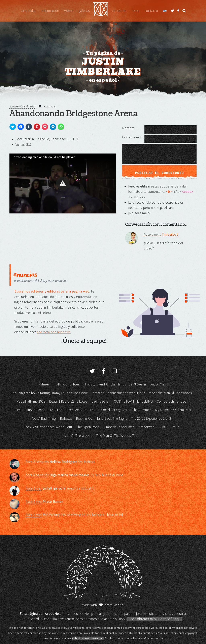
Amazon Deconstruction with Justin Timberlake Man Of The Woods (142, 393)
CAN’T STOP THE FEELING (133, 401)
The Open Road (88, 427)
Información (50, 11)
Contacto (151, 11)
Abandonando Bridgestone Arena (74, 114)
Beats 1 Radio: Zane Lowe (68, 401)
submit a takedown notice (88, 638)
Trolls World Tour (66, 384)
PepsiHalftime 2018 (31, 401)
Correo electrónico (133, 137)
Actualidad (29, 11)
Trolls (175, 427)
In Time (17, 410)
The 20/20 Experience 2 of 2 (151, 418)
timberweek (147, 427)
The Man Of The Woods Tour (117, 436)
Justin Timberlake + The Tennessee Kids (56, 410)
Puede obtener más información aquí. (154, 619)
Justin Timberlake (101, 11)
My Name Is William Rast (173, 410)
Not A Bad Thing (44, 418)
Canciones (119, 11)
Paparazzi (50, 106)
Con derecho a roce (171, 401)
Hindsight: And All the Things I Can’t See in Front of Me (124, 384)
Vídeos (69, 11)
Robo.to (66, 418)
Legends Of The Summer (132, 410)
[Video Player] (63, 183)
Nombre (128, 128)
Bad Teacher (101, 401)
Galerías (84, 11)
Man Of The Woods (78, 436)
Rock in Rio (84, 418)
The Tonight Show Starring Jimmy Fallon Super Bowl (50, 393)
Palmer (44, 384)
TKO (163, 427)
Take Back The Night (112, 418)
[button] (63, 183)
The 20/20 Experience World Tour (48, 427)
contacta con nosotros (54, 332)
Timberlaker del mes (119, 427)
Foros (136, 11)
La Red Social (100, 410)
